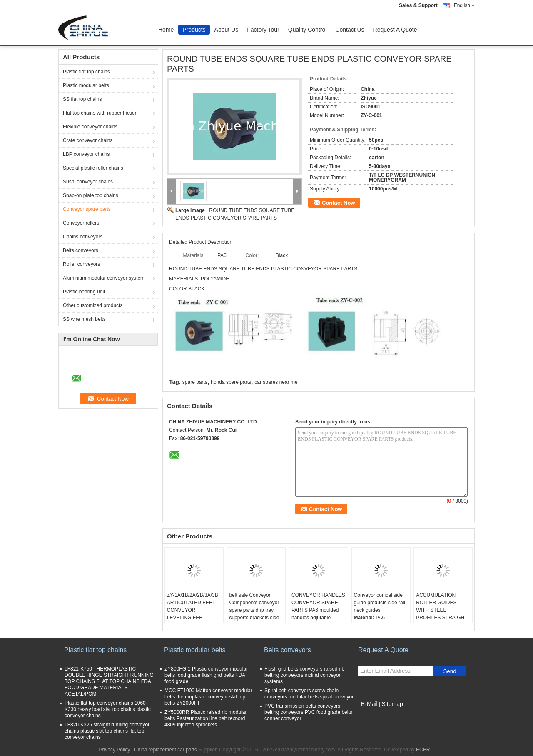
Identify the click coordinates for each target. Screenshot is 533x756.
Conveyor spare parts (87, 209)
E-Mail (369, 704)
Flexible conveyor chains (90, 127)
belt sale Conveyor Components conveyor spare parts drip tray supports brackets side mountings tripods (254, 610)
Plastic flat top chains (86, 72)
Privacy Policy (115, 750)
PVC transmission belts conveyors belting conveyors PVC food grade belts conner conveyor (308, 712)
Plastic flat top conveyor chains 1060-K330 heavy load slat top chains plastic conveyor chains (108, 709)
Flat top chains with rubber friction (100, 113)
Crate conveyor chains (88, 140)
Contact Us (350, 30)
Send (450, 671)
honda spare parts (231, 382)
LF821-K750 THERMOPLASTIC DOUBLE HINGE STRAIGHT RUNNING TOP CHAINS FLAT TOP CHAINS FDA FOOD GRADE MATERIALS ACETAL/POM (109, 681)
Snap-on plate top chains (91, 195)
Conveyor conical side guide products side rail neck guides (380, 603)
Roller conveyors (81, 264)
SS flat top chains (82, 99)
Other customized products (93, 305)
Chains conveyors (83, 237)
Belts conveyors (81, 250)
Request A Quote (395, 30)
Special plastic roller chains (93, 168)
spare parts (195, 382)
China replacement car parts (166, 750)
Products (194, 30)
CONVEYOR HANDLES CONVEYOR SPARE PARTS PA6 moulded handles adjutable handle (318, 610)
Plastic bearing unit (84, 292)
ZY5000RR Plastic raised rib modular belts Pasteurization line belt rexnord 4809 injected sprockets (205, 718)
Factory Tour (263, 30)
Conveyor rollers (81, 223)
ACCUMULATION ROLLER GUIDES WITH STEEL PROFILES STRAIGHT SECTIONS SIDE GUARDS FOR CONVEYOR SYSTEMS (443, 618)
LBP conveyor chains (86, 154)
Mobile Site (373, 714)
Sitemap (392, 704)
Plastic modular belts (86, 85)
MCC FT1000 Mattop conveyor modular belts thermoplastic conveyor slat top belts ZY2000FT (208, 697)
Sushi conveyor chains (88, 182)
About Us (227, 30)
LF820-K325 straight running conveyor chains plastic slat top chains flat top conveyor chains (107, 731)
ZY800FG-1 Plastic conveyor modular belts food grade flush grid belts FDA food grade (206, 675)
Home (166, 30)
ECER (423, 750)
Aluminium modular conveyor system (104, 278)
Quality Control (308, 30)
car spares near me (276, 382)
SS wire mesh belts (84, 319)
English (464, 5)
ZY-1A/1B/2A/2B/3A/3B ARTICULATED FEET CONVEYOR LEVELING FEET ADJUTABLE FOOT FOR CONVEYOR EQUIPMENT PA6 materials (193, 621)
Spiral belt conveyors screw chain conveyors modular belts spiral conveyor (309, 694)
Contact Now (338, 203)
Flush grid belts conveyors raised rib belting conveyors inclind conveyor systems (304, 675)
